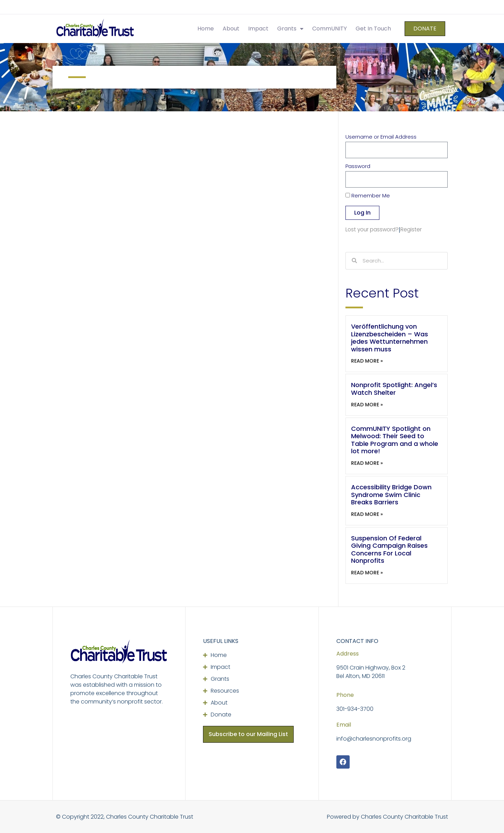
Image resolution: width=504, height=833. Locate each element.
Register (411, 229)
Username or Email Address (381, 137)
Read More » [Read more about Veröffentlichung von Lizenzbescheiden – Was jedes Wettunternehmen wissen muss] (367, 361)
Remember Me (368, 196)
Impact (258, 29)
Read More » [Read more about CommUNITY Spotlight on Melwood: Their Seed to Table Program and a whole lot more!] (367, 463)
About (231, 29)
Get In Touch (373, 29)
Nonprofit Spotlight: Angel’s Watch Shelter (394, 389)
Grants (290, 29)
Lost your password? (372, 229)
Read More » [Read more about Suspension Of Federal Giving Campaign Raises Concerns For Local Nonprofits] (367, 573)
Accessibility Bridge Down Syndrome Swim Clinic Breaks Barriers (391, 495)
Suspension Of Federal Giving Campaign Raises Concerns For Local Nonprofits (389, 549)
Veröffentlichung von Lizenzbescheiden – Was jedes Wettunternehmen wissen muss (390, 338)
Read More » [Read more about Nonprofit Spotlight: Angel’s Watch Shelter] (367, 405)
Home (206, 29)
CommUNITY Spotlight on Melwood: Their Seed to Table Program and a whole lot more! (395, 440)
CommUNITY (330, 29)
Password (358, 167)
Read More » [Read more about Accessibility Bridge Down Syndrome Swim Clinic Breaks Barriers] (367, 514)
